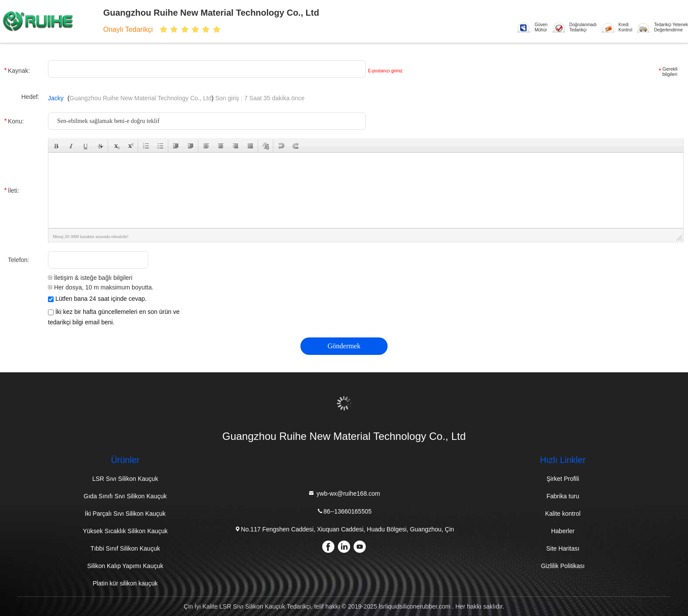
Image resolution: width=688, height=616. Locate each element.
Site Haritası (563, 548)
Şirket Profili (563, 479)
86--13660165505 (344, 511)
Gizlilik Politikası (563, 566)
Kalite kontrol (563, 514)
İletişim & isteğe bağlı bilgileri (90, 278)
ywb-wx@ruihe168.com (344, 493)
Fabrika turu (563, 496)
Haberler (563, 531)
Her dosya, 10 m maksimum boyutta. (101, 287)
